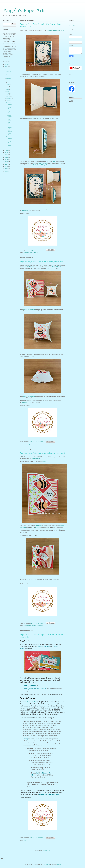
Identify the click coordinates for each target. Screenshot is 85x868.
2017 (7, 164)
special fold (35, 252)
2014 (7, 171)
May (8, 92)
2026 (7, 64)
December (9, 71)
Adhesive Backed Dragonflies (40, 165)
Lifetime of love (28, 252)
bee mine (26, 444)
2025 (7, 67)
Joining (26, 739)
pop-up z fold (33, 626)
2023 (7, 150)
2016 (7, 166)
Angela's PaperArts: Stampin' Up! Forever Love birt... (9, 108)
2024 (7, 69)
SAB (25, 840)
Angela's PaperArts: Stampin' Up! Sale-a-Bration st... (9, 142)
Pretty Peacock (42, 163)
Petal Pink (39, 526)
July (8, 87)
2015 (7, 169)
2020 (7, 157)
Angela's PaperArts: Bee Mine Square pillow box (41, 261)
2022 (7, 153)
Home (43, 846)
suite (45, 461)
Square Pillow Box (57, 267)
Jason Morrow (46, 864)
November (9, 75)
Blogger (59, 864)
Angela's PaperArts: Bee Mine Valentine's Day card (42, 453)
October (9, 78)
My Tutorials (72, 25)
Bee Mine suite (31, 267)
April (8, 94)
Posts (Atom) (46, 850)
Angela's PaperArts (24, 10)
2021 (7, 155)
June (8, 89)
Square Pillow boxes (29, 309)
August (8, 85)
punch (37, 527)
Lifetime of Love (39, 32)
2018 (7, 162)
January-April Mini (44, 646)
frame (54, 161)
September (9, 81)
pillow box (32, 444)
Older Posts (61, 846)
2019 (7, 159)
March (8, 96)
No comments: (40, 250)
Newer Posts (24, 846)
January (9, 101)
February (9, 98)
